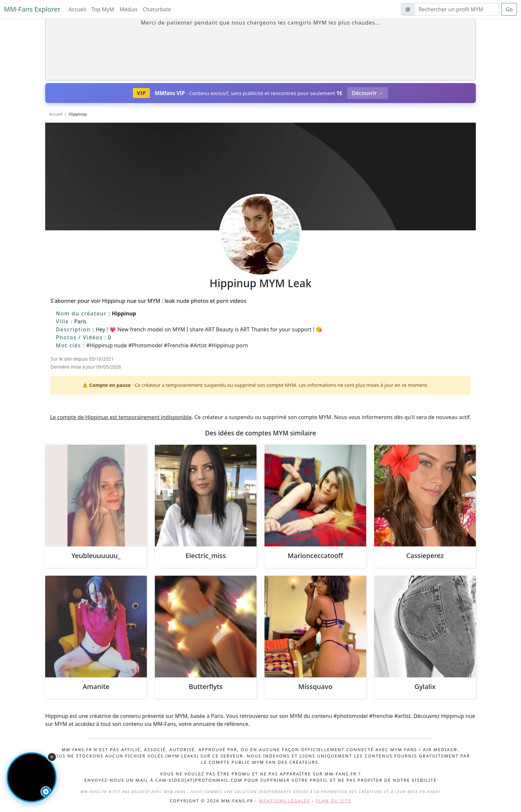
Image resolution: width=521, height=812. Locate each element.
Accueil (77, 9)
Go (509, 9)
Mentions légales (284, 801)
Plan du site (333, 801)
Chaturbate (157, 9)
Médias (129, 9)
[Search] (457, 9)
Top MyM (103, 9)
